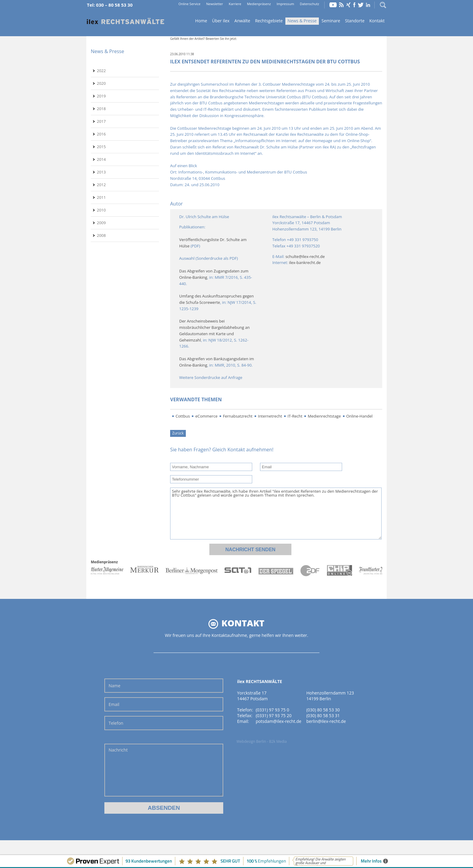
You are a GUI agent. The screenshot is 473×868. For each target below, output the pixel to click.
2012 (101, 185)
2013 (101, 172)
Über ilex (221, 21)
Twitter (361, 5)
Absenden (164, 808)
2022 (101, 71)
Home (125, 21)
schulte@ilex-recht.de (305, 256)
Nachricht (164, 770)
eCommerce (206, 416)
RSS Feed (341, 5)
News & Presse (302, 21)
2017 (101, 121)
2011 (101, 197)
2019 (101, 96)
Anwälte (242, 21)
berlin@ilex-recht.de (326, 721)
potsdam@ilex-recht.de (279, 721)
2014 (101, 159)
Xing (348, 5)
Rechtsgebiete (269, 21)
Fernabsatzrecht (238, 416)
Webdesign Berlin (251, 741)
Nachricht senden (250, 550)
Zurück (178, 433)
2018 (101, 109)
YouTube (333, 5)
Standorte (355, 21)
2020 (101, 83)
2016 (101, 134)
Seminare (331, 21)
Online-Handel (359, 416)
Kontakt (377, 21)
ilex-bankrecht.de (305, 262)
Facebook (354, 5)
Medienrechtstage (324, 416)
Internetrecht (270, 416)
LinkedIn (368, 5)
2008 (101, 235)
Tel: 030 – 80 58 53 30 (110, 5)
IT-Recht (295, 416)
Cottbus (183, 416)
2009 (101, 223)
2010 (101, 210)
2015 (101, 147)
